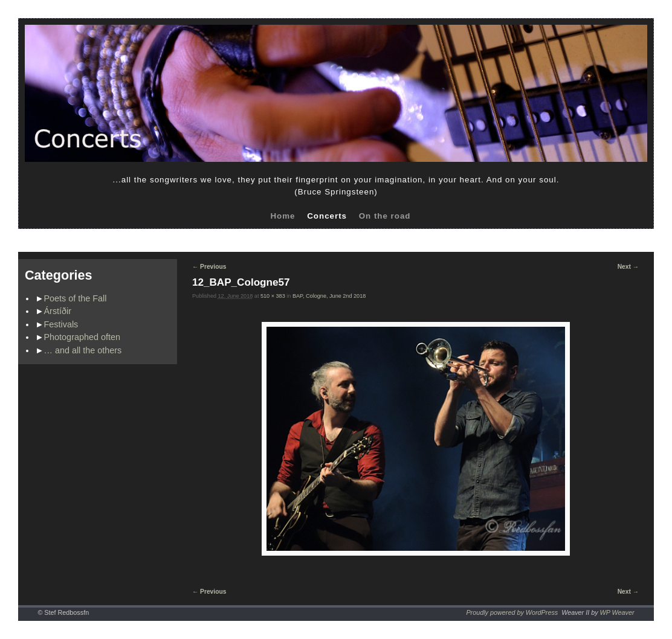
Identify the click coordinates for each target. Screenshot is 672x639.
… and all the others (83, 350)
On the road (385, 216)
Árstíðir (58, 311)
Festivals (61, 324)
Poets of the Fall (76, 298)
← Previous (209, 267)
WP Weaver (617, 612)
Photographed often (82, 337)
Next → (628, 267)
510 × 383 (273, 296)
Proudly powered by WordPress (512, 612)
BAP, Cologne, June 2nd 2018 (329, 296)
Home (283, 216)
